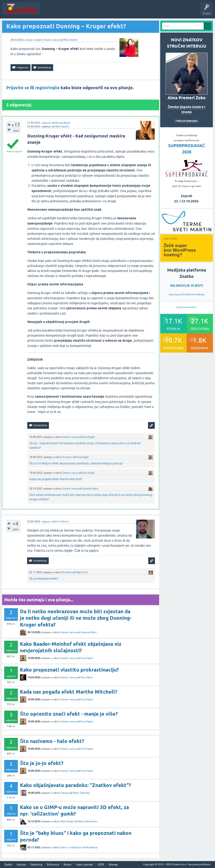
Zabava (65, 793)
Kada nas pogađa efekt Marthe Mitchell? (56, 479)
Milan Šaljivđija (81, 793)
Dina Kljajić (89, 437)
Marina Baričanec (88, 821)
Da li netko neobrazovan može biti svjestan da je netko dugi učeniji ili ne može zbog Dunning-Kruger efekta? (76, 618)
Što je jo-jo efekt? (42, 763)
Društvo (67, 457)
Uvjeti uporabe (85, 865)
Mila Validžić (70, 40)
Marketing (37, 865)
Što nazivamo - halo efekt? (52, 741)
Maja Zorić (82, 572)
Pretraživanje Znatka (187, 307)
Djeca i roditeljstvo (71, 847)
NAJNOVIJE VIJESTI (187, 286)
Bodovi (68, 865)
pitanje (29, 40)
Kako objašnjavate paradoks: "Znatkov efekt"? (75, 785)
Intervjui (21, 865)
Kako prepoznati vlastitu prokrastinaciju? (69, 670)
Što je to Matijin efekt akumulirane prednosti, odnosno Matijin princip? (76, 463)
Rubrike (82, 11)
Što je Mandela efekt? (44, 579)
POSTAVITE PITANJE (104, 11)
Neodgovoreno (65, 11)
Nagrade (148, 11)
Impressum (175, 294)
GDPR (101, 865)
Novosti (47, 11)
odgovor (46, 123)
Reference (53, 865)
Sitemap (113, 865)
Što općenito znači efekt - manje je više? (69, 714)
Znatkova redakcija (194, 294)
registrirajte (47, 88)
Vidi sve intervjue (187, 121)
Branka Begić (63, 123)
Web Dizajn (67, 821)
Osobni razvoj (51, 40)
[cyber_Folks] (187, 232)
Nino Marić (87, 677)
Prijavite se (18, 88)
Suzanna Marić (90, 489)
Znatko (8, 865)
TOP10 (135, 11)
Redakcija (92, 847)
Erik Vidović (62, 522)
